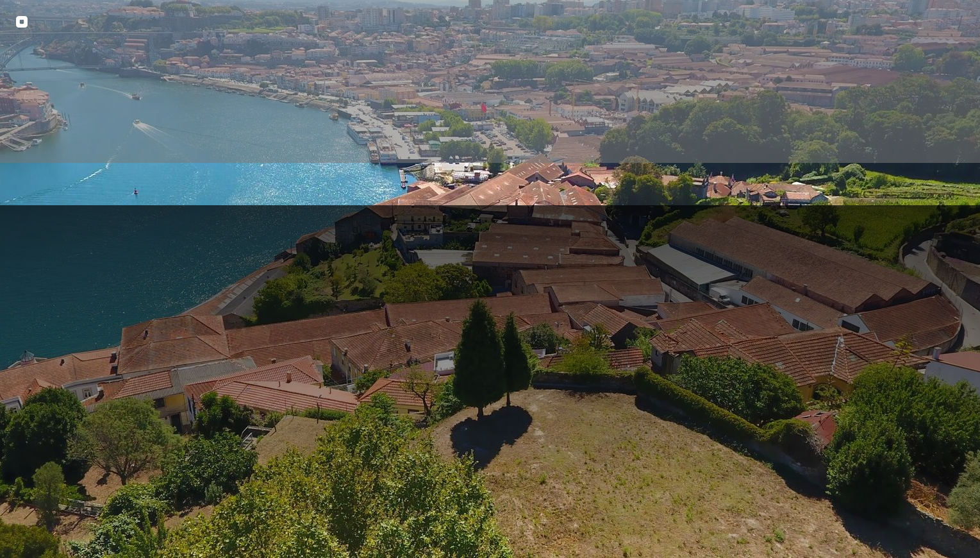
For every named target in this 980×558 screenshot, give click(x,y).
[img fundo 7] (490, 279)
